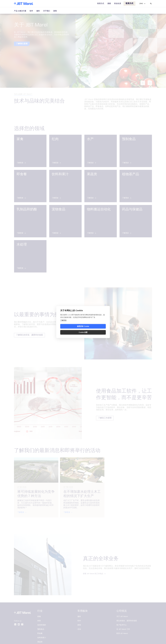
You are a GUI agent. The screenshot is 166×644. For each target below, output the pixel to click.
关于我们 (47, 11)
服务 (38, 11)
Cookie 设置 (95, 329)
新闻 (55, 11)
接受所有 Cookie (71, 329)
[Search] (151, 4)
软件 (31, 11)
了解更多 (63, 323)
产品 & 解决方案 (20, 11)
